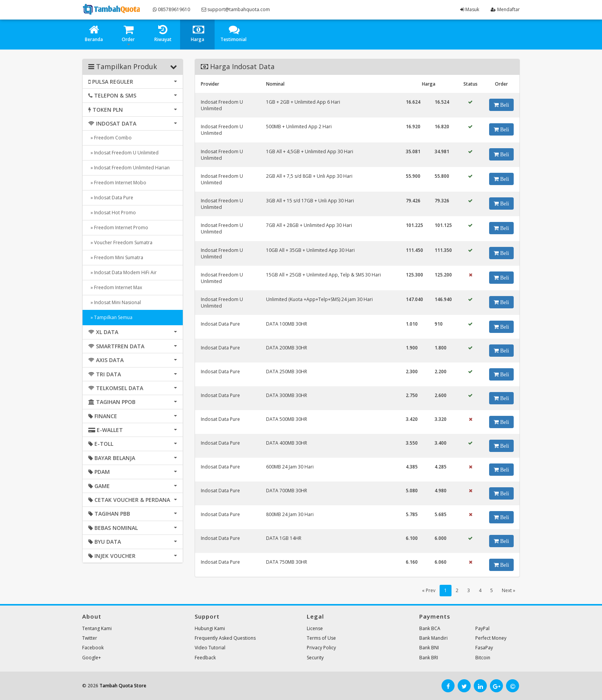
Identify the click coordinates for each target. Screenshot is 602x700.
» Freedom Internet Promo (118, 228)
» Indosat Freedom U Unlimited (123, 153)
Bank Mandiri (433, 638)
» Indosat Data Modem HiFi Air (122, 272)
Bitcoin (483, 658)
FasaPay (484, 648)
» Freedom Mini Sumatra (116, 257)
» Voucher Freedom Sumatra (120, 242)
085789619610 (171, 9)
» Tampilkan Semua (110, 317)
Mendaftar (505, 9)
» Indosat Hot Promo (112, 213)
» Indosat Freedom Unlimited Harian (129, 168)
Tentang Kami (97, 628)
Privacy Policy (321, 648)
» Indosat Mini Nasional (115, 302)
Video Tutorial (210, 648)
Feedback (205, 658)
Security (315, 658)
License (315, 628)
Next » (509, 590)
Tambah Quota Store (123, 686)
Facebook (93, 648)
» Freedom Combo (110, 138)
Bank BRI (429, 658)
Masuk (470, 9)
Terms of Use (321, 638)
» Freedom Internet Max (115, 287)
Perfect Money (491, 638)
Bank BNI (429, 648)
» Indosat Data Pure (111, 198)
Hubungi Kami (210, 628)
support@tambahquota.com (236, 9)
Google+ (92, 658)
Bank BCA (430, 628)
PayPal (482, 628)
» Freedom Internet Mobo (117, 183)
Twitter (90, 638)
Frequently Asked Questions (225, 638)
